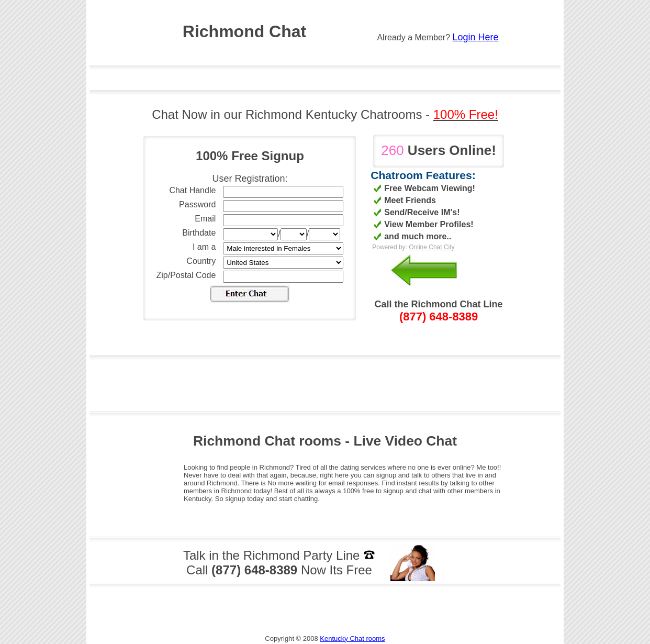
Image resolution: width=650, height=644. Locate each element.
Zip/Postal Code (186, 275)
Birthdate (199, 233)
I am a (204, 247)
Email (205, 219)
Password (197, 204)
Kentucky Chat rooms (352, 639)
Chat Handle (192, 190)
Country (201, 261)
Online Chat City (432, 247)
